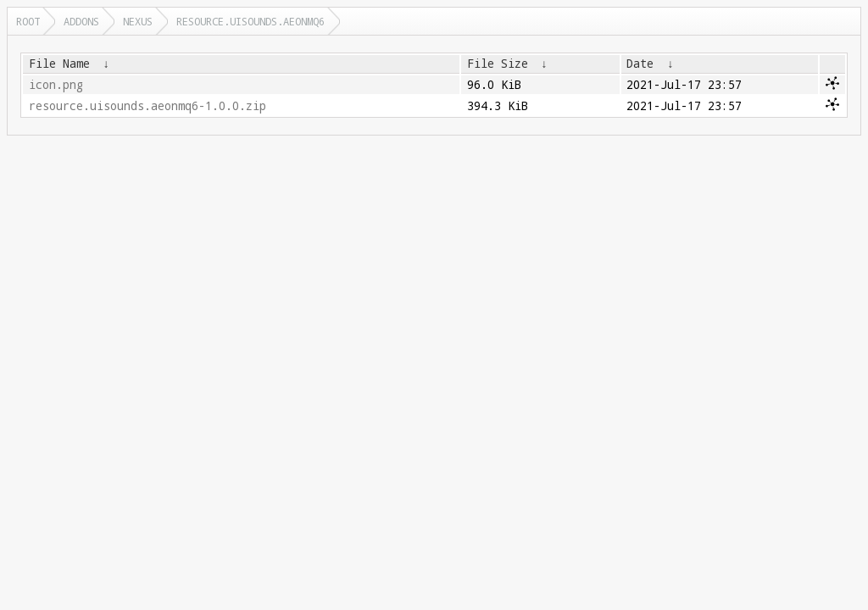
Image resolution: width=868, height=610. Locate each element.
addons (81, 21)
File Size (498, 64)
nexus (138, 21)
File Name (59, 64)
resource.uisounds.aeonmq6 (250, 21)
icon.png (56, 85)
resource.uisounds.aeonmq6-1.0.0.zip (147, 106)
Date (640, 64)
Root (28, 21)
